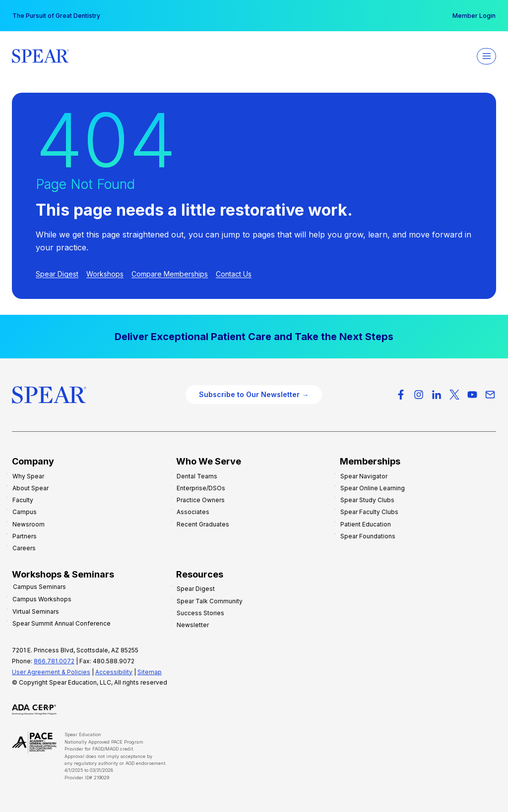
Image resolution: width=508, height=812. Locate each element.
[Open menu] (486, 56)
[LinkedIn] (437, 395)
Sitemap (150, 671)
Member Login (474, 16)
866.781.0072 (54, 661)
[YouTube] (472, 395)
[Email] (490, 395)
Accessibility (114, 671)
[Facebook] (401, 395)
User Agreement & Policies (51, 671)
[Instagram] (419, 395)
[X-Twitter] (454, 395)
